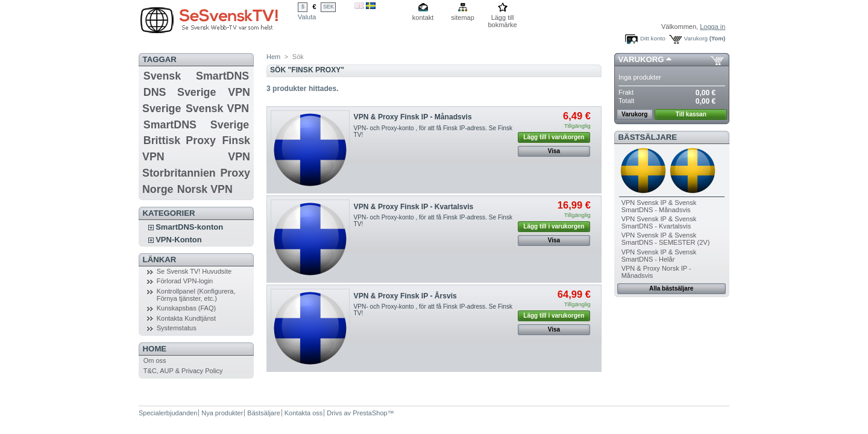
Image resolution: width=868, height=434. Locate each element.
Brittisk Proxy (180, 140)
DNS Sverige (180, 92)
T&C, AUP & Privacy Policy (183, 371)
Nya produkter (222, 413)
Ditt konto (653, 38)
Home (155, 349)
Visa (554, 151)
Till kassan (691, 114)
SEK (329, 7)
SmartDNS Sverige (196, 125)
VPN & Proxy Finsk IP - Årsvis (405, 296)
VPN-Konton (179, 240)
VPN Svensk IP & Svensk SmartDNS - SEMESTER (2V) (666, 239)
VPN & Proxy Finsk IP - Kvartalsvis (414, 207)
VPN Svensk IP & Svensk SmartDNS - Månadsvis (659, 206)
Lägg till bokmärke (502, 18)
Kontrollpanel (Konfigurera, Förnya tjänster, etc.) (196, 295)
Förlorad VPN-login (185, 281)
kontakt (423, 17)
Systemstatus (177, 328)
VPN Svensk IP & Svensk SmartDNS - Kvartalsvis (659, 222)
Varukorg (696, 38)
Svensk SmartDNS (196, 76)
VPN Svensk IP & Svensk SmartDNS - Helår (659, 256)
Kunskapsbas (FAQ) (186, 308)
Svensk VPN (217, 108)
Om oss (155, 360)
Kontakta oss (304, 413)
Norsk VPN (205, 189)
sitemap (463, 17)
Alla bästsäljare (671, 288)
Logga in (712, 27)
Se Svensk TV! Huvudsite (194, 271)
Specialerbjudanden (168, 413)
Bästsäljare (648, 137)
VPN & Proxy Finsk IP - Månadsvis (413, 117)
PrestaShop (370, 413)
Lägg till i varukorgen (554, 137)
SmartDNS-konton (189, 227)
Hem (273, 57)
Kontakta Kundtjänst (186, 318)
